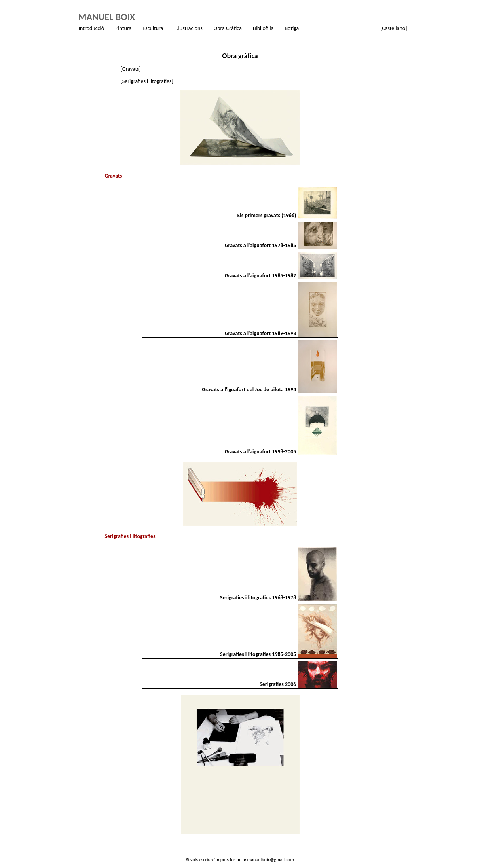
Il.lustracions (188, 28)
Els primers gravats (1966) (267, 215)
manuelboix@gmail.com (271, 860)
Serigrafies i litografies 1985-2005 (259, 654)
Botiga (292, 28)
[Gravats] (131, 69)
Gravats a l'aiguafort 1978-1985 (261, 245)
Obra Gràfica (228, 28)
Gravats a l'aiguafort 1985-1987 (261, 276)
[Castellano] (394, 28)
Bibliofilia (263, 28)
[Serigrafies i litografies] (147, 81)
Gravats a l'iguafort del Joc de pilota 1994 (249, 389)
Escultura (153, 28)
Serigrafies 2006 (278, 684)
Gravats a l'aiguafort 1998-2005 (261, 452)
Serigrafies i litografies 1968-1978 (259, 598)
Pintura (123, 28)
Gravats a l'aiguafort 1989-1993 (261, 333)
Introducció (92, 28)
